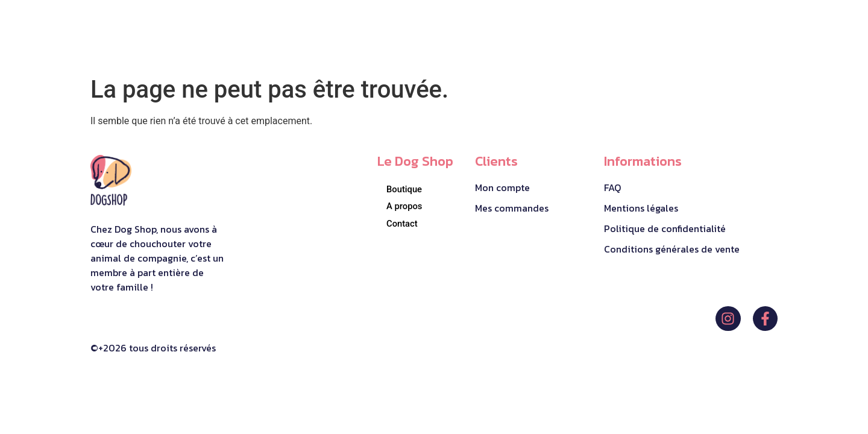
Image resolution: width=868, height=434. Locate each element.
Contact (402, 224)
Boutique (404, 189)
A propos (404, 206)
